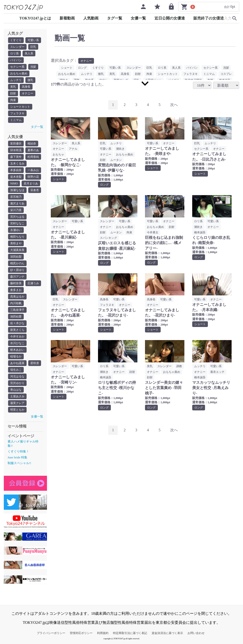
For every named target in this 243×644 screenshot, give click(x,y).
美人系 (29, 53)
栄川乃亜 (16, 210)
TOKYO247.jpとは (35, 18)
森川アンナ (17, 277)
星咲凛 (35, 363)
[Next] (174, 105)
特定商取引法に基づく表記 (130, 633)
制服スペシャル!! (19, 463)
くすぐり (16, 40)
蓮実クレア (17, 403)
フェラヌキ (17, 113)
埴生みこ (16, 370)
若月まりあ (31, 183)
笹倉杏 (35, 190)
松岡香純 (33, 157)
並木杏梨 (16, 177)
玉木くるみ (17, 163)
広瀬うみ (33, 283)
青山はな (16, 390)
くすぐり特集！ (18, 451)
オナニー (28, 93)
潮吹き (120, 149)
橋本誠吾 (200, 232)
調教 (179, 366)
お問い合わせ (196, 633)
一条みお (33, 170)
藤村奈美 (16, 283)
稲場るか (16, 356)
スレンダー (17, 47)
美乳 (13, 87)
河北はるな (17, 376)
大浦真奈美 (17, 250)
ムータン (116, 160)
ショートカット (20, 107)
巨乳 (33, 47)
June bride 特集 (17, 457)
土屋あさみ (17, 396)
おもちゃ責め (19, 73)
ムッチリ (16, 80)
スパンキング (108, 238)
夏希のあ (33, 150)
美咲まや (16, 243)
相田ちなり (17, 237)
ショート (67, 68)
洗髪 (33, 67)
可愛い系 (33, 40)
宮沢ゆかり (17, 383)
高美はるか (17, 297)
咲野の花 (33, 177)
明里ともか (17, 410)
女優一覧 (138, 18)
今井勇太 (153, 232)
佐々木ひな (17, 323)
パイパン (16, 60)
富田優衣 (16, 144)
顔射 (13, 93)
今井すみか (17, 336)
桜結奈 (32, 144)
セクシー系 (17, 67)
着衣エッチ (217, 372)
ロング (82, 68)
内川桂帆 (16, 303)
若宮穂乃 (16, 197)
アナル (73, 149)
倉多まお (16, 290)
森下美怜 (16, 157)
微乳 (30, 80)
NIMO (14, 183)
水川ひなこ (17, 343)
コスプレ (226, 74)
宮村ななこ (17, 223)
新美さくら (17, 330)
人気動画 (91, 18)
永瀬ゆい (16, 230)
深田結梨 (16, 257)
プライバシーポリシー (51, 633)
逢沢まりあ (17, 203)
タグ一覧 (115, 18)
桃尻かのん (17, 263)
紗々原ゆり (17, 270)
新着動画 (67, 18)
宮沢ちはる (17, 217)
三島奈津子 (17, 310)
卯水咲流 (16, 150)
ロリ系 (14, 53)
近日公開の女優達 (170, 18)
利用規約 (103, 633)
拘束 (13, 100)
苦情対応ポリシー (81, 633)
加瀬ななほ (17, 190)
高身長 (26, 87)
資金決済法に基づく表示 (167, 633)
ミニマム (16, 120)
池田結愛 (16, 317)
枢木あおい (17, 350)
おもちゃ (58, 154)
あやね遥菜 (17, 363)
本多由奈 (16, 170)
